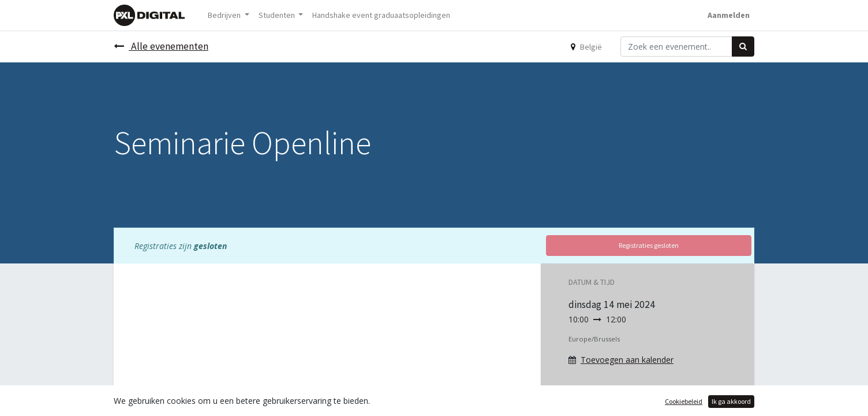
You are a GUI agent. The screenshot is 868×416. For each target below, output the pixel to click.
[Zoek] (743, 47)
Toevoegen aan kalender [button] (627, 360)
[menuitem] (381, 15)
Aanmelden (729, 15)
